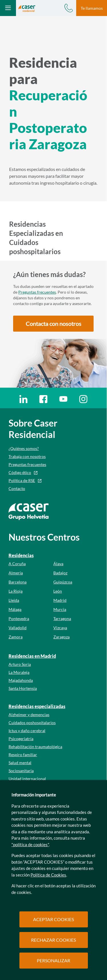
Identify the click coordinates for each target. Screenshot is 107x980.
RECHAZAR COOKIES (53, 940)
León (58, 591)
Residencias (21, 555)
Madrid (60, 600)
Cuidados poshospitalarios (32, 723)
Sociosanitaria (21, 771)
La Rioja (16, 591)
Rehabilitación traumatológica (35, 747)
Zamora (16, 637)
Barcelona (18, 582)
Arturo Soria (20, 664)
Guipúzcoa (63, 582)
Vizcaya (60, 628)
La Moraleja (19, 672)
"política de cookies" (30, 844)
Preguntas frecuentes (37, 292)
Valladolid (18, 628)
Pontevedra (19, 619)
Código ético (20, 472)
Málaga (15, 609)
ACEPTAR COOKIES (53, 919)
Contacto (17, 488)
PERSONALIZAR (53, 960)
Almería (16, 573)
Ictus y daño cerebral (27, 731)
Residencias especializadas (37, 706)
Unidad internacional (27, 779)
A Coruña (17, 564)
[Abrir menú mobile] (8, 8)
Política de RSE (22, 480)
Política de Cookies (48, 875)
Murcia (60, 609)
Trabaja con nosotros (27, 456)
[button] (53, 324)
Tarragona (62, 619)
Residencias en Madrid (32, 656)
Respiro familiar (23, 755)
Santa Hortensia (23, 688)
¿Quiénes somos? (24, 448)
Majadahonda (21, 680)
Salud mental (20, 763)
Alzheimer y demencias (29, 715)
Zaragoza (61, 637)
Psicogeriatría (21, 739)
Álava (58, 564)
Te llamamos (92, 8)
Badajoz (60, 573)
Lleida (14, 600)
